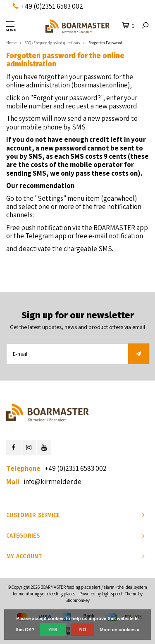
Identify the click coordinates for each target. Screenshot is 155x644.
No (83, 630)
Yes (53, 630)
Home (11, 43)
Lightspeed (112, 594)
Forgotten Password (105, 43)
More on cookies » (119, 630)
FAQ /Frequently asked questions (52, 43)
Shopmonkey (77, 600)
